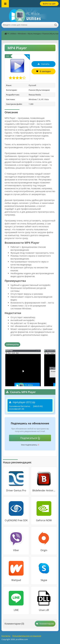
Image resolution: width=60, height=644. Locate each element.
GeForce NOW (44, 520)
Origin (44, 550)
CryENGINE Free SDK (16, 520)
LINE (16, 610)
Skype (44, 580)
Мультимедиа (34, 34)
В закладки (44, 71)
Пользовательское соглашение (27, 636)
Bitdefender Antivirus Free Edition (44, 490)
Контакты (6, 636)
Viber (16, 550)
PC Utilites (12, 34)
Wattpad (16, 580)
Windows (22, 34)
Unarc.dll (44, 610)
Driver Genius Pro (16, 490)
